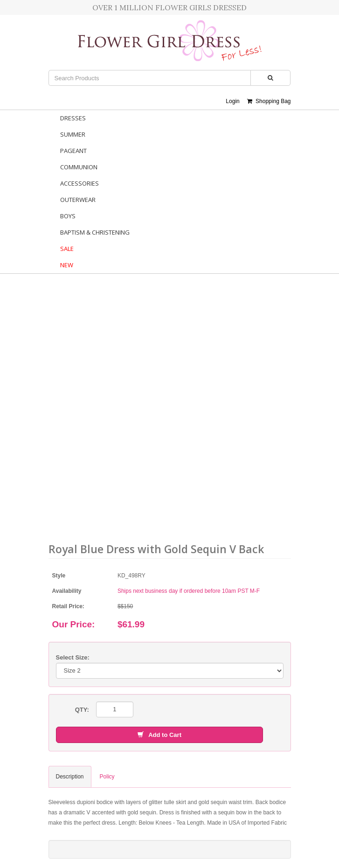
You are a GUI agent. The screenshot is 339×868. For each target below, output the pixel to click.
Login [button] (232, 101)
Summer (73, 134)
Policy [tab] (107, 777)
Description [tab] (70, 777)
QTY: (82, 710)
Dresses (73, 118)
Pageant (73, 151)
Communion (79, 167)
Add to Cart (159, 735)
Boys (68, 216)
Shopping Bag (269, 101)
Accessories (80, 183)
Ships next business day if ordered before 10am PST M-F (189, 591)
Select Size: (73, 657)
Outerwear (78, 200)
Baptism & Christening (95, 232)
